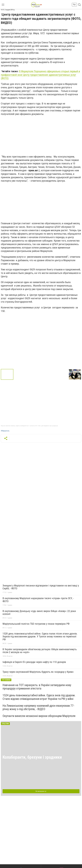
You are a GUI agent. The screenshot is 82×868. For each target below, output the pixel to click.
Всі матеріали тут (41, 791)
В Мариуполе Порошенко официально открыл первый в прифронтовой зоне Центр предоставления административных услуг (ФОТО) (40, 75)
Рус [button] (74, 5)
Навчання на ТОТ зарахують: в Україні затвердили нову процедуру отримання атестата (37, 687)
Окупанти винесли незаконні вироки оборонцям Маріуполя (39, 716)
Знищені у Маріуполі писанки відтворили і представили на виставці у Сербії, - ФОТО (41, 587)
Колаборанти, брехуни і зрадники (32, 757)
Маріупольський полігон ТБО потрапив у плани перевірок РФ (36, 624)
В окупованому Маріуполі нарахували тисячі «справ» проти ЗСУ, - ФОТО (38, 600)
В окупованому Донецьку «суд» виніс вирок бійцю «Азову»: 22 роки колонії (39, 613)
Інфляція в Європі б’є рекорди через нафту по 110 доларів (34, 662)
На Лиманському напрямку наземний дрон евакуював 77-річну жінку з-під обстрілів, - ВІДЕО (38, 707)
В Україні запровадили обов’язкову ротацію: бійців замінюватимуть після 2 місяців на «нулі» (40, 651)
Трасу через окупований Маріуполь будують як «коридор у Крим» (38, 672)
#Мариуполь (5, 431)
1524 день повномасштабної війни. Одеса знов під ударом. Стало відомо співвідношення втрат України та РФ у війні (39, 697)
